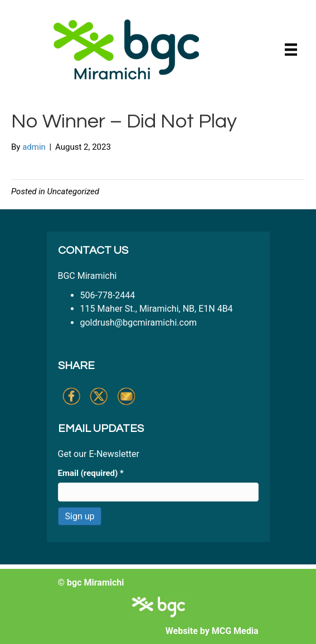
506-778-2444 (108, 295)
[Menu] (291, 50)
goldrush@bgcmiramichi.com (139, 323)
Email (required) (91, 473)
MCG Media (235, 631)
